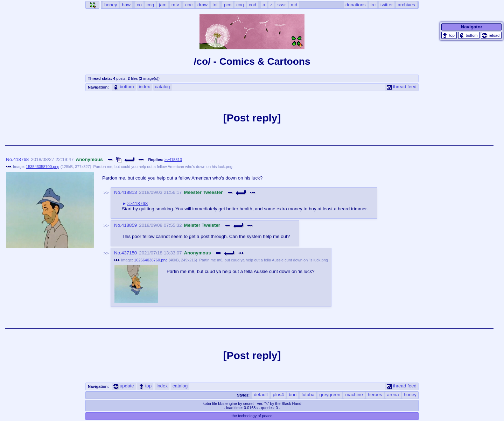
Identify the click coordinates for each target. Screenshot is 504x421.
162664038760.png (151, 260)
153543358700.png (43, 167)
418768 (21, 159)
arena (393, 395)
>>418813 (173, 160)
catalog (163, 87)
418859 (129, 225)
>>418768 (137, 204)
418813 (129, 192)
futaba (308, 395)
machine (354, 395)
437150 (129, 253)
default (261, 395)
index (145, 87)
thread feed (402, 87)
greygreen (330, 395)
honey (410, 395)
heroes (375, 395)
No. (10, 159)
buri (293, 395)
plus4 (278, 395)
